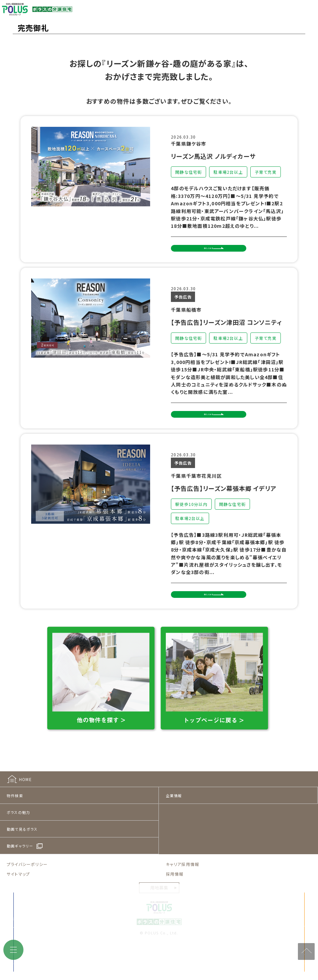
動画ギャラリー (20, 875)
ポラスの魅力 (18, 841)
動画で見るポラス (22, 858)
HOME (25, 808)
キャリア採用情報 (183, 893)
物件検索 (15, 825)
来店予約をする (96, 958)
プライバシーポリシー (27, 893)
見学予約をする (247, 958)
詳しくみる (225, 253)
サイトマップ (18, 903)
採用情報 (175, 903)
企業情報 (174, 825)
